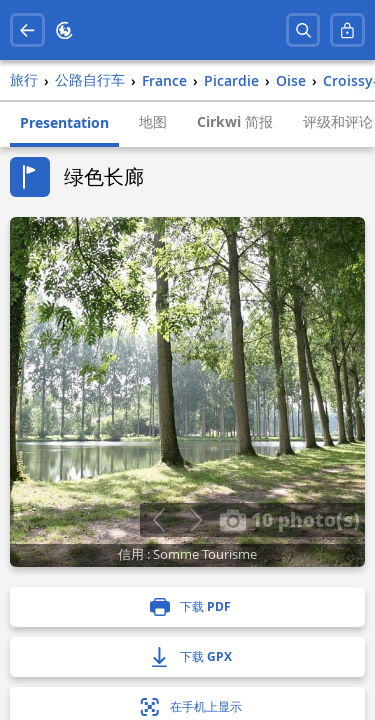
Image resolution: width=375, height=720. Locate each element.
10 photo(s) (289, 519)
